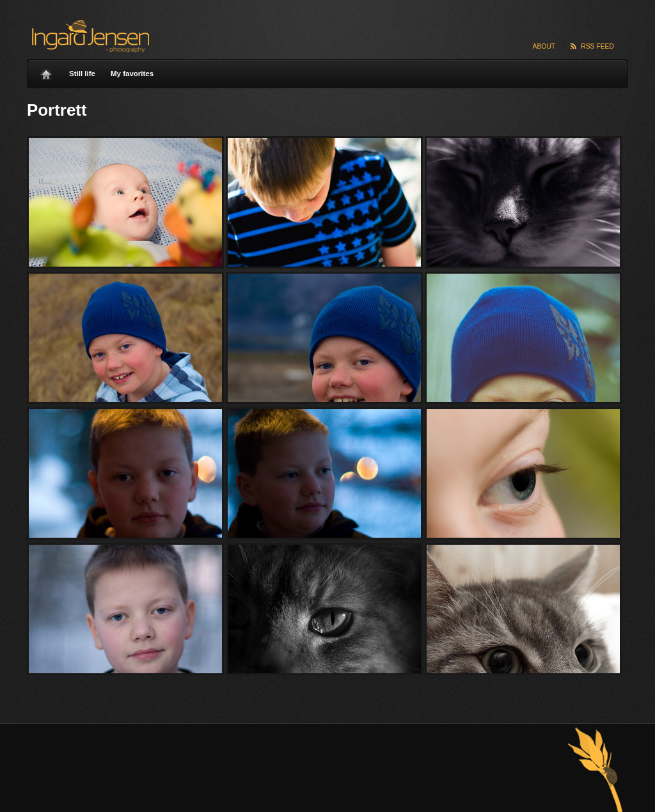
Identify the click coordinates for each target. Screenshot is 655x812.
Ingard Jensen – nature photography (89, 36)
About (544, 46)
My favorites (132, 74)
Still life (82, 74)
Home (46, 71)
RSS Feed (597, 46)
